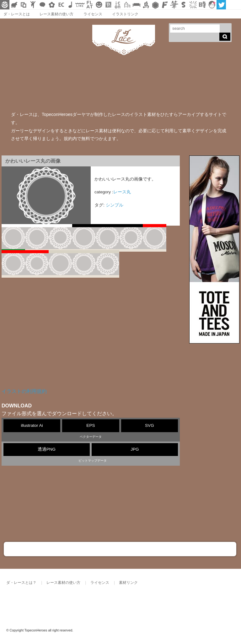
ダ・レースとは (17, 14)
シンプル (115, 205)
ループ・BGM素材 (71, 5)
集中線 (193, 5)
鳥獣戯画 (146, 5)
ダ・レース (27, 604)
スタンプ (184, 5)
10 (84, 265)
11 (107, 265)
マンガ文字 (165, 5)
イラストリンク (125, 14)
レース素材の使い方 (56, 14)
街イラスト (127, 5)
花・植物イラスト (52, 5)
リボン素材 (137, 5)
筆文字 (174, 5)
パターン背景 (108, 5)
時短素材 (202, 5)
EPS (91, 425)
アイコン (118, 5)
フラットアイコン (89, 5)
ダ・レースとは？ (21, 583)
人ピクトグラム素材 (33, 5)
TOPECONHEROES (69, 604)
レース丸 (122, 192)
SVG (150, 425)
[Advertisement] (91, 337)
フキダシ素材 (42, 5)
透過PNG (47, 449)
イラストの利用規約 (24, 391)
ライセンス (93, 14)
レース (155, 5)
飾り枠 (24, 5)
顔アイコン (212, 5)
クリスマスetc (99, 5)
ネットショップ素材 (61, 5)
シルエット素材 (14, 5)
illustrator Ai (32, 425)
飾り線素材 (80, 5)
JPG (135, 449)
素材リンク (128, 583)
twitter (221, 5)
